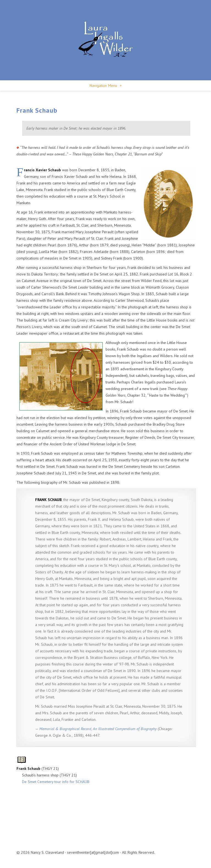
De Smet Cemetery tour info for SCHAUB (56, 782)
